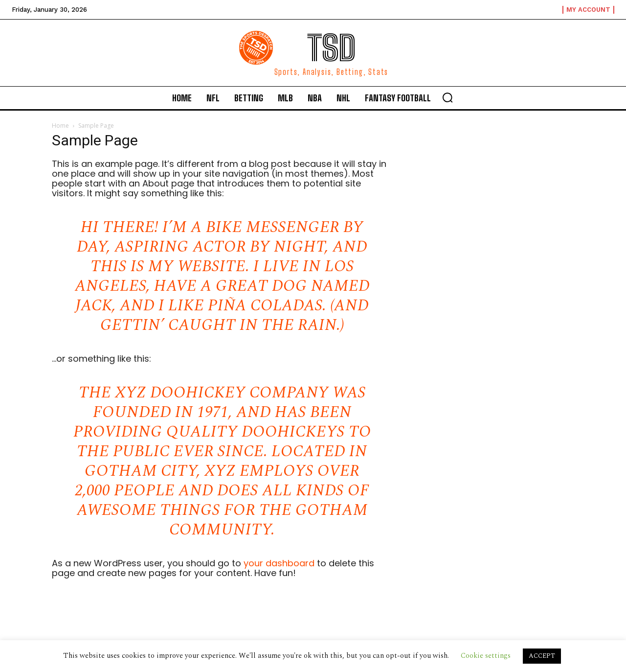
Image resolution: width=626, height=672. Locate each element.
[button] (447, 97)
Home (60, 126)
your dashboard (279, 563)
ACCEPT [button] (542, 656)
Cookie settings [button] (486, 656)
